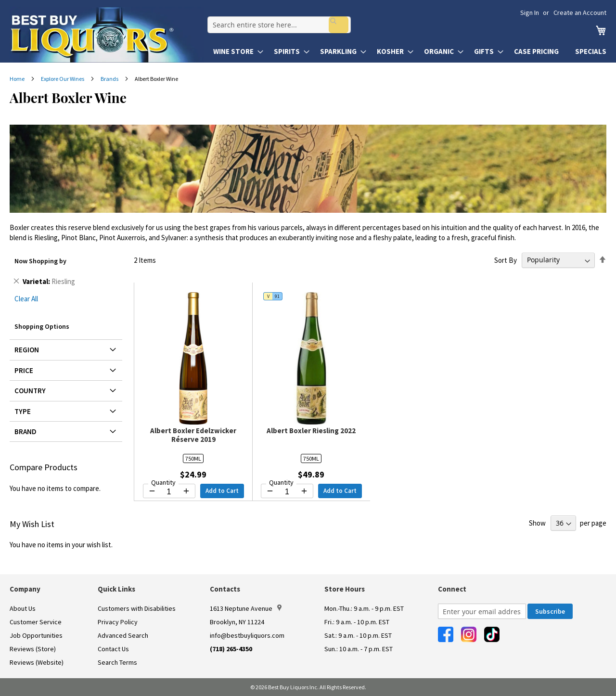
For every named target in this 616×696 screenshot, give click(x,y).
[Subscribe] (550, 611)
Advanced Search (123, 635)
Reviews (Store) (33, 649)
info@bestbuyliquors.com (247, 635)
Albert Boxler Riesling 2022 (311, 431)
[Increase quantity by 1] (186, 491)
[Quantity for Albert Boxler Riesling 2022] (287, 492)
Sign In (530, 13)
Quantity (163, 482)
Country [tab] (30, 391)
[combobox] (276, 22)
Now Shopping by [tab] (40, 261)
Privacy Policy (118, 622)
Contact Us (113, 649)
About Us (23, 608)
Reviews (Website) (37, 662)
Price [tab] (24, 370)
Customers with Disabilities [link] (137, 608)
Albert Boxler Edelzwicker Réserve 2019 (193, 435)
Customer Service (36, 622)
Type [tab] (23, 411)
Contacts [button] (225, 589)
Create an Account (580, 13)
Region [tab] (27, 350)
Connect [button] (452, 589)
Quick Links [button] (116, 589)
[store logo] (107, 35)
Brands (110, 79)
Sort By (506, 260)
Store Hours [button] (345, 589)
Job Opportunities (36, 635)
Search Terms (117, 662)
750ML (193, 458)
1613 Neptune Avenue (246, 608)
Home (18, 79)
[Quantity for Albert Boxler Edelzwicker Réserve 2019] (169, 492)
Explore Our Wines (63, 79)
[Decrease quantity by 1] (152, 491)
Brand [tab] (26, 432)
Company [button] (25, 589)
